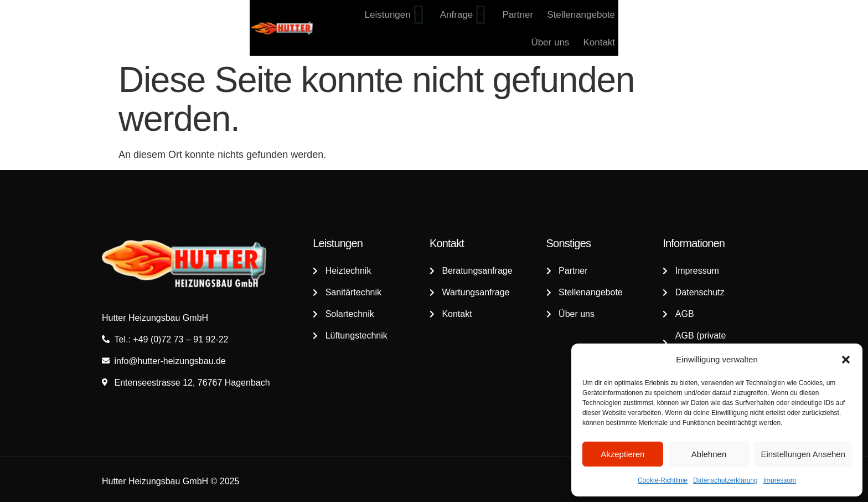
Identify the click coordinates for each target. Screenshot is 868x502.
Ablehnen (709, 454)
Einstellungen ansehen (803, 454)
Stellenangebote (637, 28)
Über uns (703, 28)
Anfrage (523, 28)
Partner (576, 28)
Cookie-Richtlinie (663, 480)
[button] (846, 360)
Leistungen (455, 28)
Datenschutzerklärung (725, 480)
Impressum (780, 480)
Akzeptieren (622, 454)
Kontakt (750, 28)
